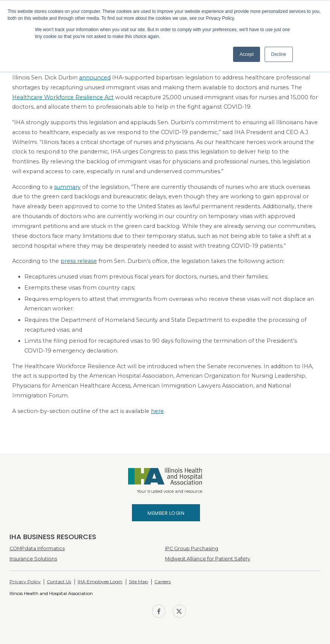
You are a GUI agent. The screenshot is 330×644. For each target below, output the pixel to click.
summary (67, 187)
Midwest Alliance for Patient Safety (208, 559)
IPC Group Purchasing (192, 548)
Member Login (166, 513)
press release (79, 261)
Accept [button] (247, 54)
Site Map (138, 581)
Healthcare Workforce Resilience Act (63, 97)
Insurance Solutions (33, 559)
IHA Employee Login (100, 581)
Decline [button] (279, 54)
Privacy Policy (25, 581)
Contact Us (59, 581)
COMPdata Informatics (37, 548)
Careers (163, 581)
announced (95, 78)
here (157, 411)
